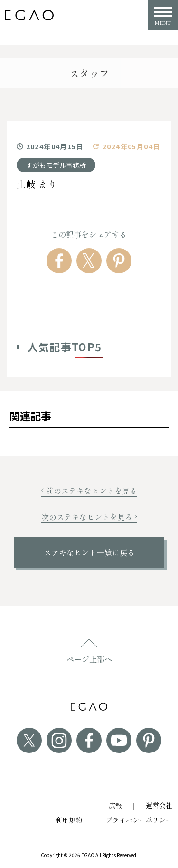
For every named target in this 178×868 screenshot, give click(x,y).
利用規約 (69, 820)
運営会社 (159, 805)
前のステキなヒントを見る (89, 491)
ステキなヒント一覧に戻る (89, 552)
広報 (115, 805)
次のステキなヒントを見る (89, 517)
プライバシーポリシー (139, 820)
